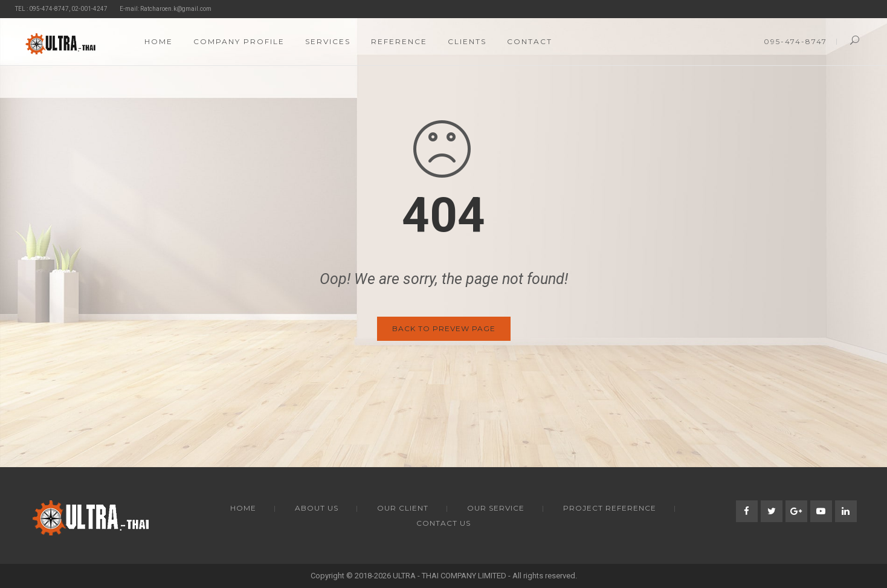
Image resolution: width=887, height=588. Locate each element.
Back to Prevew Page (444, 328)
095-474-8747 (795, 41)
